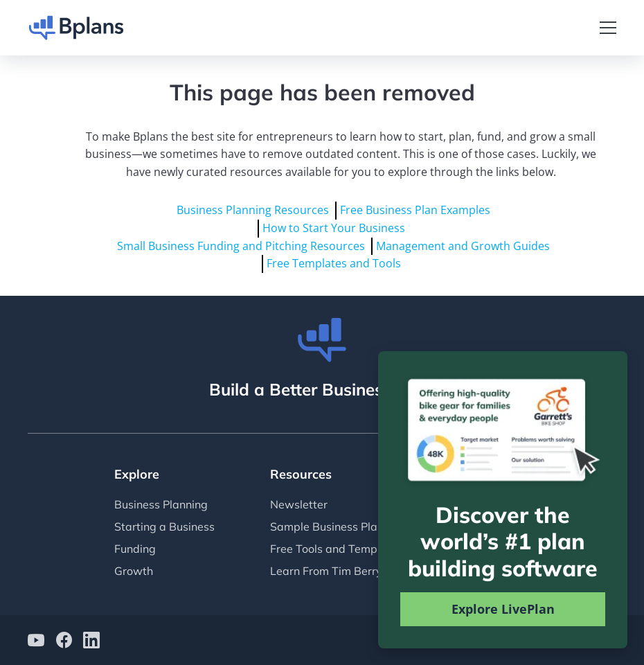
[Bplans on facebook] (64, 642)
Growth (134, 571)
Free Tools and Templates (337, 549)
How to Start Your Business (334, 228)
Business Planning (161, 504)
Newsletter (299, 504)
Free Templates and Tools (334, 263)
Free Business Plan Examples (415, 210)
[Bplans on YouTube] (36, 642)
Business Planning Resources (253, 210)
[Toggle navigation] (608, 28)
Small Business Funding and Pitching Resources (241, 246)
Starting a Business (164, 526)
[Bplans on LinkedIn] (91, 642)
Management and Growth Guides (463, 246)
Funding (135, 549)
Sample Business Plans (330, 526)
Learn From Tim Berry (326, 571)
